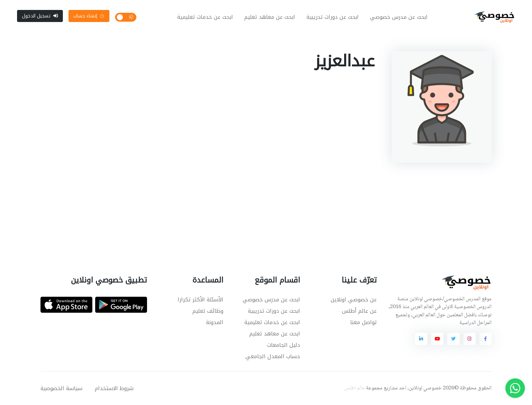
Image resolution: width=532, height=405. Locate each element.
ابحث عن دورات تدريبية (333, 17)
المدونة (215, 322)
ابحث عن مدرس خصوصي (399, 17)
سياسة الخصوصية (61, 388)
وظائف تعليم (208, 311)
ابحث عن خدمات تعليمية (205, 17)
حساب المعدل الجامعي (273, 356)
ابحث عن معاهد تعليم (270, 17)
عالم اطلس (355, 388)
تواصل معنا (363, 322)
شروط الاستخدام (114, 388)
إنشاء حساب (89, 16)
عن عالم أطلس (359, 311)
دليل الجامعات (284, 345)
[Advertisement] (261, 207)
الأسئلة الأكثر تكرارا (200, 300)
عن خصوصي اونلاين (354, 300)
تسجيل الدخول (40, 16)
